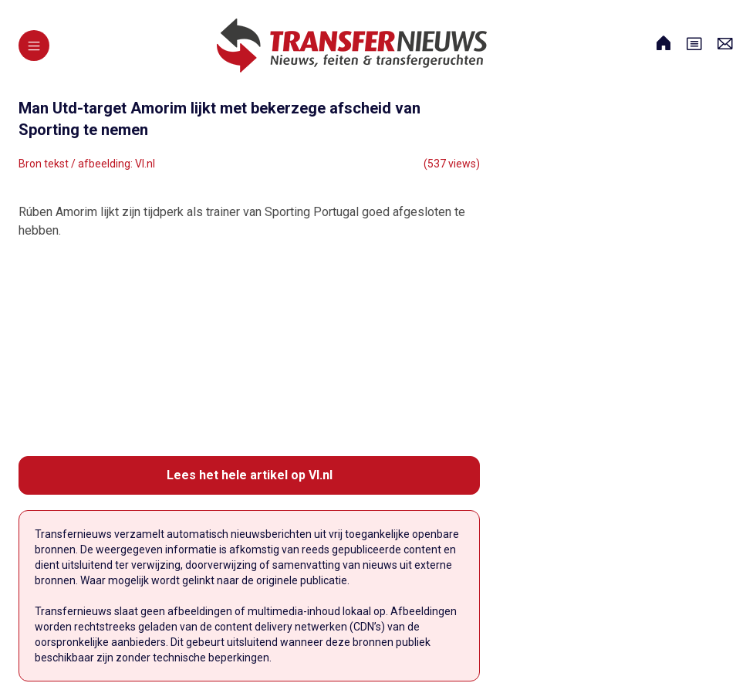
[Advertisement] (249, 348)
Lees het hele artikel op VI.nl (250, 475)
